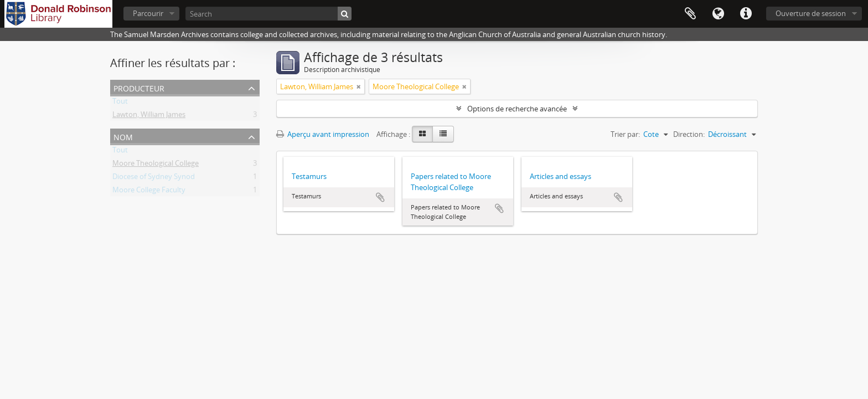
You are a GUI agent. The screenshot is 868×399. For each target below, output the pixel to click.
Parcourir (148, 13)
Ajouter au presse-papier (380, 197)
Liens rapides (746, 14)
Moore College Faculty (149, 192)
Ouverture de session (811, 13)
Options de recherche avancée (517, 109)
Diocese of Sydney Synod (154, 178)
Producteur (139, 87)
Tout (120, 103)
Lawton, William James (149, 116)
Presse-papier (690, 14)
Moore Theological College (156, 165)
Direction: (689, 134)
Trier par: (625, 134)
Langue (718, 14)
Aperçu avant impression (323, 134)
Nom (123, 136)
